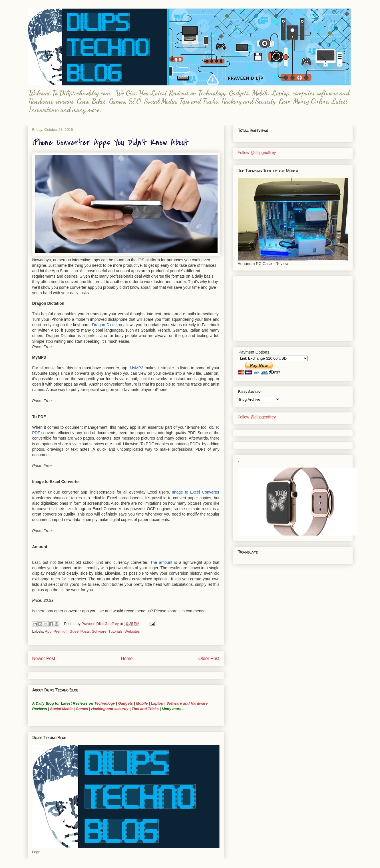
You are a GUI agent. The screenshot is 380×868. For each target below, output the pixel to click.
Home (127, 658)
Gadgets (126, 703)
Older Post (209, 658)
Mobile (142, 703)
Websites (132, 631)
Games (81, 709)
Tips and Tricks (145, 709)
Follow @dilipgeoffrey (257, 153)
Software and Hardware (187, 703)
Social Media (61, 709)
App (48, 631)
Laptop (157, 703)
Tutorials (115, 631)
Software (99, 631)
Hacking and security (110, 709)
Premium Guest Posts (72, 631)
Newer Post (44, 658)
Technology (104, 703)
